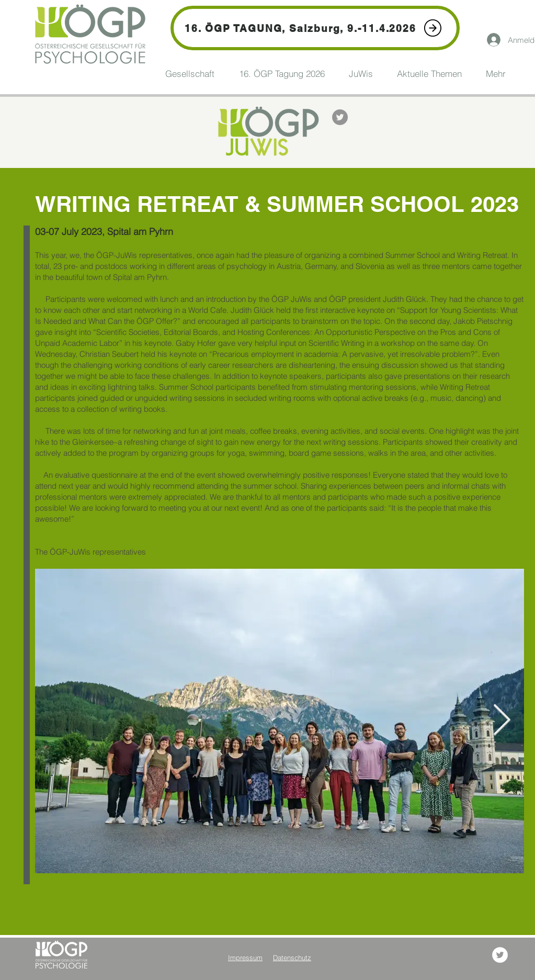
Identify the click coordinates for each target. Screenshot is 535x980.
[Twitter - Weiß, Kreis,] (500, 955)
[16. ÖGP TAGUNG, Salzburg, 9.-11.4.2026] (315, 28)
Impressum (245, 958)
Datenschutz (292, 958)
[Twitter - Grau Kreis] (340, 117)
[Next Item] (502, 721)
